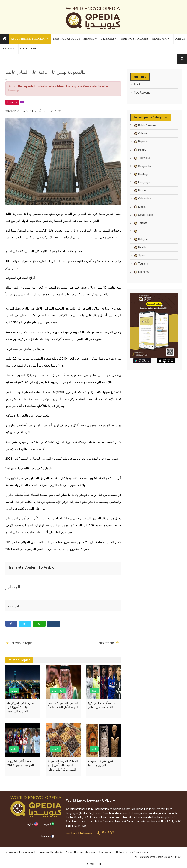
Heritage (141, 174)
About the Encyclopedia (81, 852)
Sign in (137, 85)
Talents (140, 223)
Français (48, 836)
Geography (142, 166)
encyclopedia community (21, 852)
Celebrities (142, 199)
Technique (142, 158)
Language (142, 182)
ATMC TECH (94, 864)
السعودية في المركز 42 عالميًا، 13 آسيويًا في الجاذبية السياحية (22, 707)
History (140, 190)
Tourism (141, 264)
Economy (141, 272)
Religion (141, 239)
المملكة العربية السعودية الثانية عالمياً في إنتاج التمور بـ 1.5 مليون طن (63, 765)
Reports (141, 142)
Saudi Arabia (143, 215)
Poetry (140, 150)
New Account (142, 93)
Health (140, 247)
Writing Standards (51, 852)
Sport (139, 256)
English (32, 824)
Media (140, 207)
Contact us (106, 852)
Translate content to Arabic (31, 567)
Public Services (145, 125)
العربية (49, 824)
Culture (140, 133)
